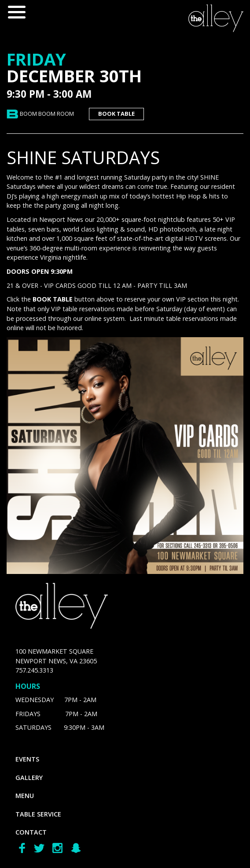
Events (27, 759)
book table (116, 114)
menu (25, 796)
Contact (31, 832)
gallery (29, 778)
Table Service (38, 814)
